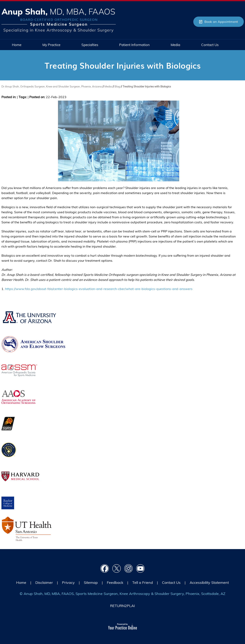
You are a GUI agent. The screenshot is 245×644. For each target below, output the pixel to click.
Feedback (115, 583)
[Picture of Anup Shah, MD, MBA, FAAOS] (59, 20)
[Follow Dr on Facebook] (105, 569)
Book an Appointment (221, 22)
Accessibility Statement (209, 583)
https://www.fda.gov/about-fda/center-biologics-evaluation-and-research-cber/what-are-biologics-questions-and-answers (99, 289)
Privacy (68, 583)
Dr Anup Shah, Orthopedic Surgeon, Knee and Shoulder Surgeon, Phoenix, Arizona (52, 86)
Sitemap (91, 583)
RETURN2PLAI (122, 606)
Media (108, 86)
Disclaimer (44, 583)
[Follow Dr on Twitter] (117, 569)
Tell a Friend (143, 583)
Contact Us (171, 583)
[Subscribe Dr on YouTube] (140, 569)
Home (21, 583)
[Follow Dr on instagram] (129, 569)
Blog (117, 86)
